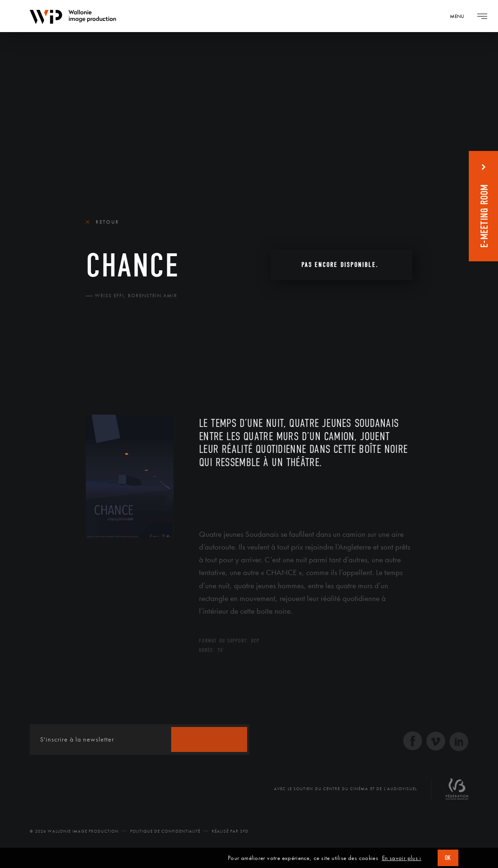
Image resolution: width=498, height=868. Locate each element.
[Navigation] (460, 16)
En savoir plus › (402, 858)
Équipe (146, 359)
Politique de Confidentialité (165, 831)
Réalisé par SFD (230, 831)
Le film (100, 359)
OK (448, 858)
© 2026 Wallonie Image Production (74, 831)
